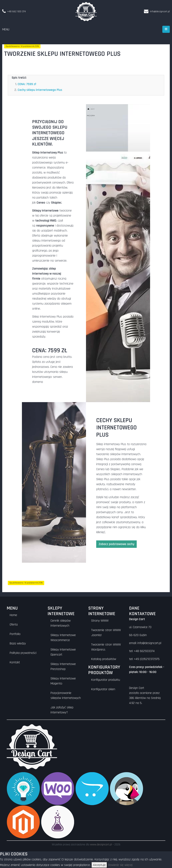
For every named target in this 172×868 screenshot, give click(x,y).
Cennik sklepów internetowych (61, 623)
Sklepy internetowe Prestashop (63, 666)
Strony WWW (100, 621)
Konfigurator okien (103, 689)
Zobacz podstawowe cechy (116, 544)
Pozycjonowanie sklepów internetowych (66, 695)
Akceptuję (99, 865)
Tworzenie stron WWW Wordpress (106, 647)
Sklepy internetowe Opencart (63, 652)
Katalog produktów (104, 659)
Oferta (14, 624)
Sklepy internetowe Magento (63, 681)
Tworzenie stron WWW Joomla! (106, 633)
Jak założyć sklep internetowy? (62, 710)
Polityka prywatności (23, 653)
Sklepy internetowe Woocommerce (63, 638)
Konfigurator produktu (106, 680)
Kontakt (15, 662)
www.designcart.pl (101, 844)
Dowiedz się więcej (120, 865)
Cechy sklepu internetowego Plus (40, 90)
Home (13, 615)
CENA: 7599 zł (27, 84)
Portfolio (15, 634)
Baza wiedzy (18, 643)
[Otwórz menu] (166, 29)
